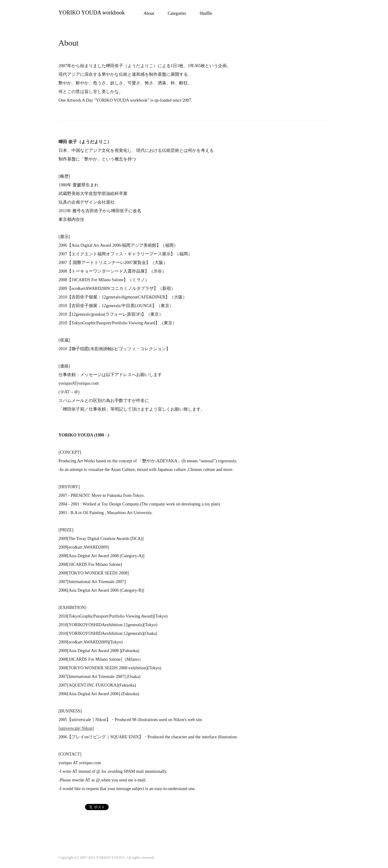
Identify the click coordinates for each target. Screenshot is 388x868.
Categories (177, 13)
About (149, 13)
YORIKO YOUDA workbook (92, 13)
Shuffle (206, 13)
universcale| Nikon (76, 728)
